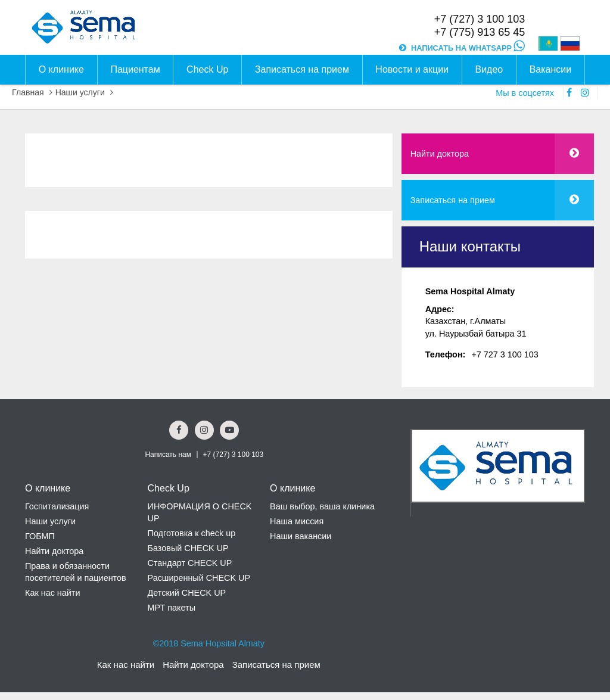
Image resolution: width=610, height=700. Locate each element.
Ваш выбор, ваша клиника (322, 506)
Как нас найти (52, 593)
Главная (28, 92)
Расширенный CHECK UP (199, 578)
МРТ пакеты (172, 608)
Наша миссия (297, 521)
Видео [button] (489, 69)
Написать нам (168, 455)
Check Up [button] (207, 69)
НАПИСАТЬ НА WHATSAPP (468, 48)
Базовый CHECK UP (188, 548)
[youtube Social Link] (229, 430)
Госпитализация (57, 506)
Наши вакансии (301, 536)
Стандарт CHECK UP (190, 563)
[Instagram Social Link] (204, 430)
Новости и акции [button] (412, 69)
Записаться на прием (453, 200)
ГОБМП (40, 536)
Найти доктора (440, 154)
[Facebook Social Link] (179, 430)
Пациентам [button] (135, 69)
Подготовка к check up (192, 533)
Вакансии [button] (551, 69)
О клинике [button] (61, 69)
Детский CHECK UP (187, 593)
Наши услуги (80, 92)
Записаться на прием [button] (302, 69)
